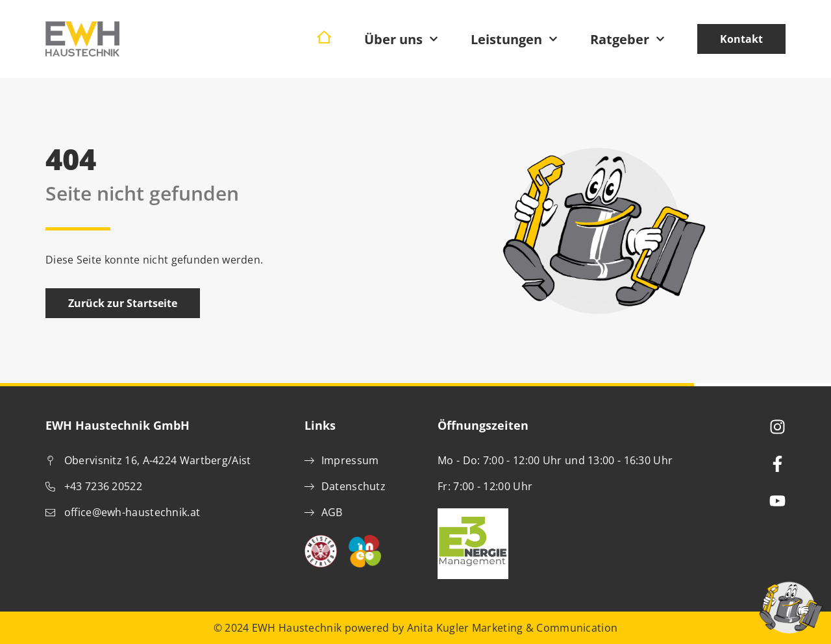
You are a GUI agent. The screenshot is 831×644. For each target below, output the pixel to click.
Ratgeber (627, 39)
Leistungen (514, 39)
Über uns (401, 39)
